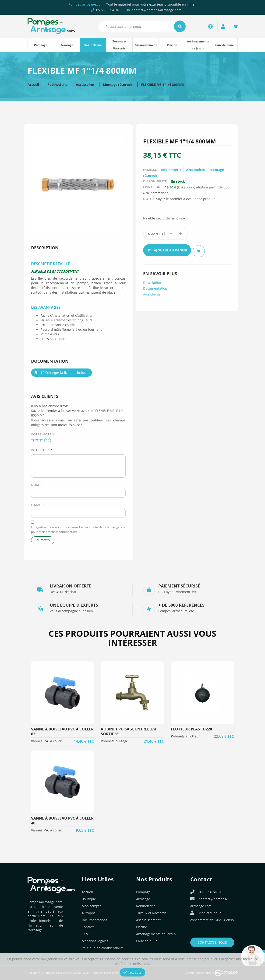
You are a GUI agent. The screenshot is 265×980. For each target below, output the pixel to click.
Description (152, 281)
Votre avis (42, 450)
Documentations (95, 920)
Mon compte (92, 906)
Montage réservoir (118, 85)
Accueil (33, 85)
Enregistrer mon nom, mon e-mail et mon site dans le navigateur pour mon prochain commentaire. (78, 529)
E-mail (39, 505)
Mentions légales (95, 941)
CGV (85, 934)
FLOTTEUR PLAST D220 (191, 729)
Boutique (89, 899)
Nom (37, 485)
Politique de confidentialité (103, 948)
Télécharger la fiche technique (62, 373)
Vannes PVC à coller (46, 741)
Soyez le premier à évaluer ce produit (185, 199)
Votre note (43, 434)
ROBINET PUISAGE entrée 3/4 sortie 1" (128, 732)
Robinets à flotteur (185, 736)
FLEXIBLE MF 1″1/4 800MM (162, 85)
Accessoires (85, 85)
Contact (88, 927)
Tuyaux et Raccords (119, 45)
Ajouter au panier (167, 249)
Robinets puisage (114, 741)
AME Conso (225, 920)
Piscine (172, 45)
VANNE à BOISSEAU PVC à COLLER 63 (62, 732)
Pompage (41, 45)
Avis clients (152, 292)
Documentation (155, 287)
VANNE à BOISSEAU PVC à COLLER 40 (62, 821)
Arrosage (67, 45)
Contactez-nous (212, 942)
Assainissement (146, 45)
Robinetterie (93, 45)
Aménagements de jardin (198, 45)
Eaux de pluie (224, 45)
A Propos (89, 913)
